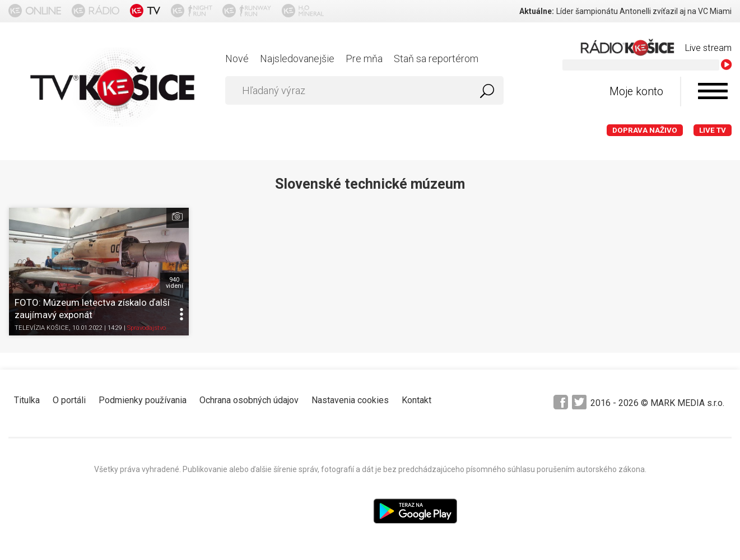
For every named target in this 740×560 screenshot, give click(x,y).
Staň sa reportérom (436, 59)
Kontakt (416, 400)
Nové (237, 59)
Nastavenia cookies (350, 400)
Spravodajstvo (146, 328)
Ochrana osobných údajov (249, 400)
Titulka (27, 400)
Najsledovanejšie (297, 59)
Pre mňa (364, 59)
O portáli (69, 400)
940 (174, 283)
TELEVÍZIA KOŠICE (42, 328)
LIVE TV (713, 130)
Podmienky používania (143, 400)
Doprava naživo (645, 130)
